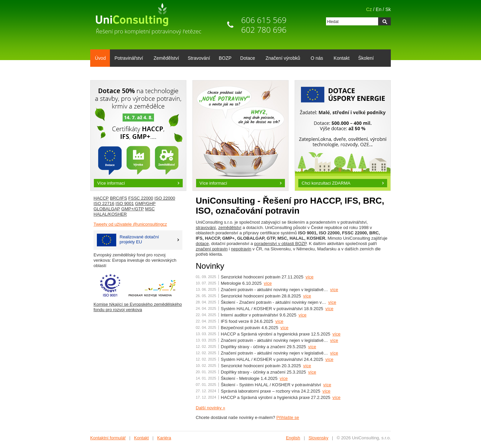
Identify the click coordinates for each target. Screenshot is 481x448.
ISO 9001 (125, 203)
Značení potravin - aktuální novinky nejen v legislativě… (274, 290)
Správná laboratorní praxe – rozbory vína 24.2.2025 (271, 391)
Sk (388, 9)
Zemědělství (166, 58)
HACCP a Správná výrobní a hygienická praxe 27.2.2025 (276, 397)
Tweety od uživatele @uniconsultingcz (130, 224)
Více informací (111, 183)
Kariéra (164, 438)
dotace (202, 244)
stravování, (206, 228)
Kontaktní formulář (108, 438)
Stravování (199, 58)
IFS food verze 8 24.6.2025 (247, 321)
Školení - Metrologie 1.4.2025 (249, 378)
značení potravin (212, 249)
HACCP (101, 198)
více (310, 277)
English (293, 438)
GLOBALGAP (107, 209)
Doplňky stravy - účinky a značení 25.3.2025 (263, 372)
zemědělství (230, 228)
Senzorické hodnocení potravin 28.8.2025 (261, 296)
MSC (150, 209)
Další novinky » (210, 408)
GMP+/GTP (133, 209)
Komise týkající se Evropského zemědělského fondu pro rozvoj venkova (138, 307)
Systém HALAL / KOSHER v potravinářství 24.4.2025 (272, 359)
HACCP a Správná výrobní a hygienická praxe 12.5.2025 (276, 334)
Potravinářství (128, 59)
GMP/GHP (145, 203)
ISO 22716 (104, 203)
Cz (369, 9)
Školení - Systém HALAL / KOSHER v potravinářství (271, 385)
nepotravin (241, 249)
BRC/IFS (118, 198)
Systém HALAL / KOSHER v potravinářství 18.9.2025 (272, 309)
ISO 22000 (165, 198)
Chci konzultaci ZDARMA (326, 183)
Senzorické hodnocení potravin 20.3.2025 (261, 366)
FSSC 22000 (141, 198)
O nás (316, 59)
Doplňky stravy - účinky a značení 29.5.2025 (263, 347)
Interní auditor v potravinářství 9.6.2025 (259, 315)
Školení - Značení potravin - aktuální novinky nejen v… (273, 302)
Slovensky (318, 438)
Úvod (100, 58)
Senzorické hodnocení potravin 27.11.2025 (262, 277)
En (379, 9)
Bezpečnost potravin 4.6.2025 (250, 328)
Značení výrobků (282, 59)
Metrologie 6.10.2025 (241, 283)
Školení (366, 58)
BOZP (225, 58)
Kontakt (342, 58)
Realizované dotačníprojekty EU (128, 240)
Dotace (246, 59)
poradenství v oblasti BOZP (280, 244)
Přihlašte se (288, 417)
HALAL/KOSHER (110, 214)
